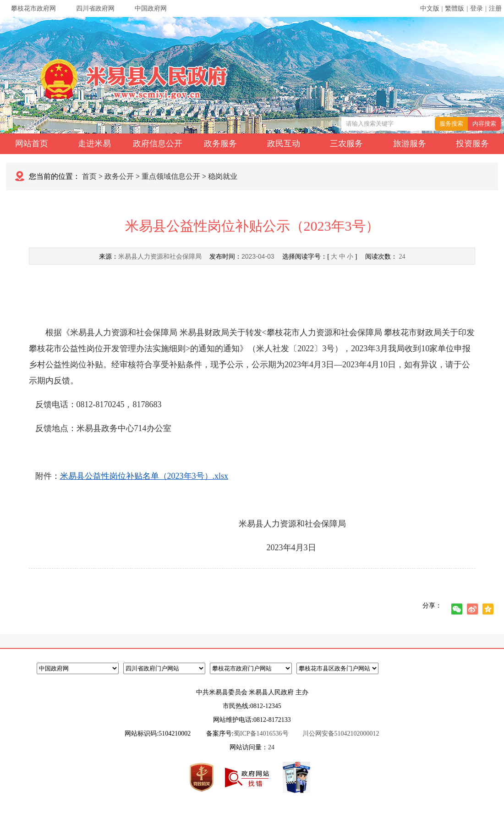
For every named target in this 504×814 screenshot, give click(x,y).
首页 (89, 176)
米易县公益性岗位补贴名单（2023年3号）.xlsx (144, 476)
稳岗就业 (223, 176)
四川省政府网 (95, 8)
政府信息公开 (158, 144)
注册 (495, 8)
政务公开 (119, 176)
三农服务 (346, 144)
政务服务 (220, 144)
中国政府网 (151, 8)
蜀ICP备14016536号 (261, 734)
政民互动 (284, 144)
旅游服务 (410, 144)
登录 (477, 8)
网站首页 (32, 144)
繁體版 (455, 8)
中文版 (430, 8)
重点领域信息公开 (171, 176)
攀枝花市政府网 (33, 8)
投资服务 (472, 144)
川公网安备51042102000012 (341, 734)
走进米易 (94, 144)
